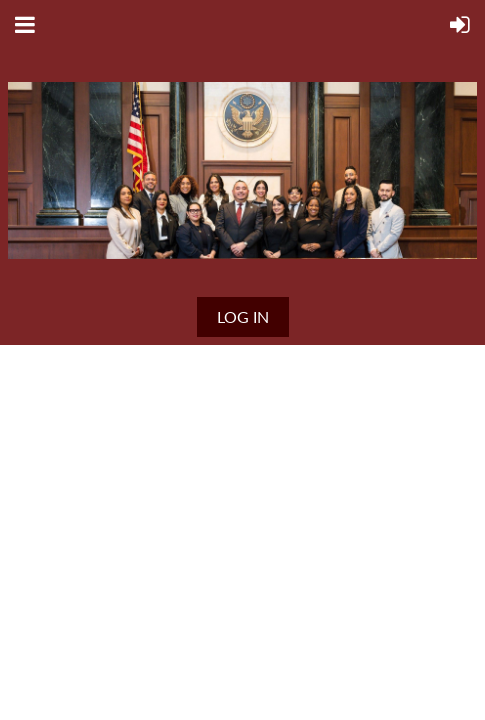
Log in (243, 316)
